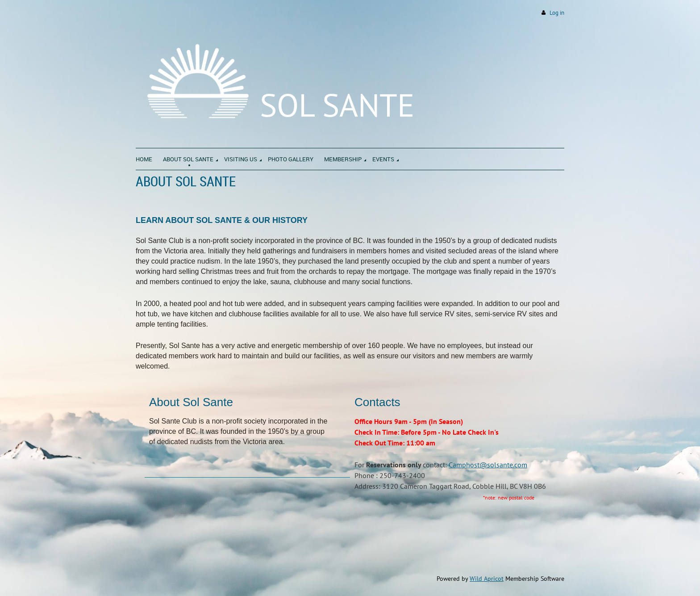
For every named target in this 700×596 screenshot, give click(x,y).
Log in (557, 13)
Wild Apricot (487, 579)
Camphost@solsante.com (488, 465)
